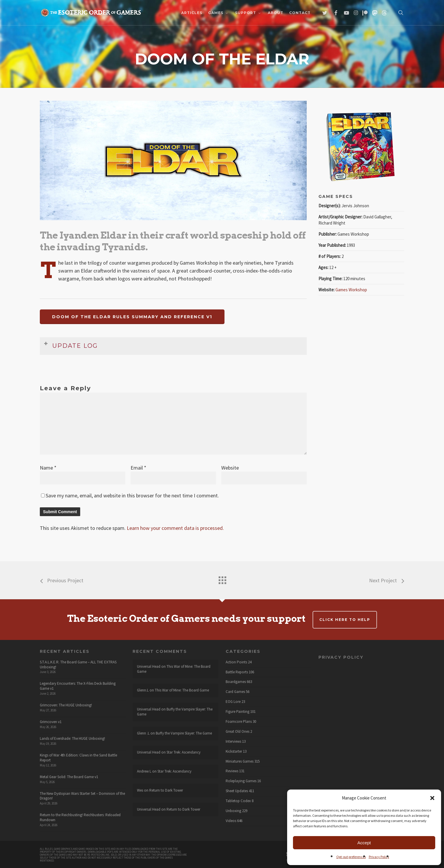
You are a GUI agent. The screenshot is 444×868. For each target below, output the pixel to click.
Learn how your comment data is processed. (175, 528)
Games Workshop (351, 290)
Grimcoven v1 (51, 722)
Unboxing (233, 811)
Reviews (232, 771)
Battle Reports (237, 672)
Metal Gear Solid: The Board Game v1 (69, 777)
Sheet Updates (237, 791)
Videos (231, 821)
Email (138, 468)
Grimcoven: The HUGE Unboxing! (66, 705)
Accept (364, 843)
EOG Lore (233, 702)
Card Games (235, 692)
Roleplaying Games (241, 781)
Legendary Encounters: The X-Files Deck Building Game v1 (78, 686)
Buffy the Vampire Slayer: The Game (175, 712)
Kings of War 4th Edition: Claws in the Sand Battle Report (78, 758)
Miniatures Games (240, 761)
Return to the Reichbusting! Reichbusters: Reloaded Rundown (80, 817)
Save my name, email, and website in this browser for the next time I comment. (132, 495)
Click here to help (345, 620)
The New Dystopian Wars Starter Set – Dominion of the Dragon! (82, 796)
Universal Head (149, 666)
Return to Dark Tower (166, 790)
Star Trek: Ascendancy (184, 752)
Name (48, 468)
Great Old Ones (238, 732)
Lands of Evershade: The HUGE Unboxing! (72, 738)
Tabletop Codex (238, 801)
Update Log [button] (71, 345)
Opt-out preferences (351, 857)
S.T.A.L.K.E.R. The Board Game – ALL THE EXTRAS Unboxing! (78, 665)
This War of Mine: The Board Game (174, 669)
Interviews (233, 742)
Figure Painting (238, 712)
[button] (432, 798)
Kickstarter (234, 751)
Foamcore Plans (239, 722)
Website (230, 468)
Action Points (236, 662)
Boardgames (236, 682)
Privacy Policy (379, 857)
